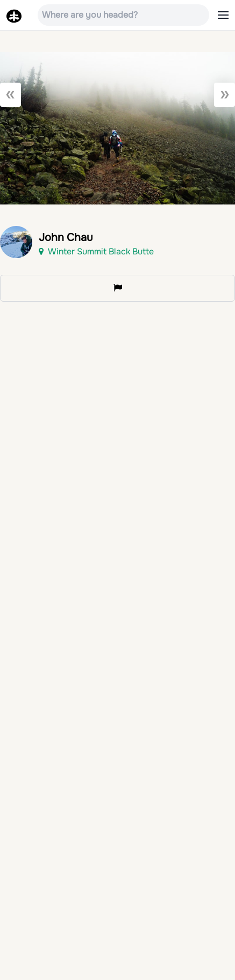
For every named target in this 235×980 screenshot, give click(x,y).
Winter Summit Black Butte (96, 251)
